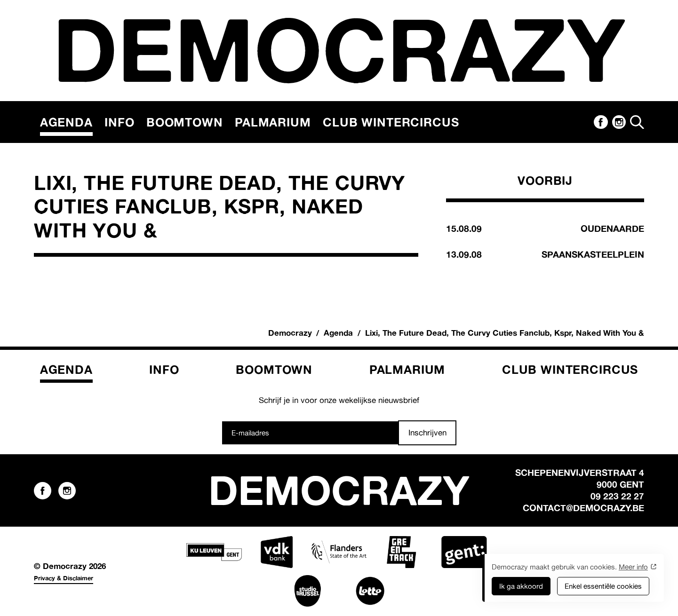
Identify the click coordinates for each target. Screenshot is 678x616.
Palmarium (273, 122)
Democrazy (290, 333)
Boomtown (185, 122)
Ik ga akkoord (521, 586)
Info (119, 122)
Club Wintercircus (391, 122)
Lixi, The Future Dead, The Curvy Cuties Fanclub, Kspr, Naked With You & (505, 333)
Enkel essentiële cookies (603, 586)
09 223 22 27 (617, 496)
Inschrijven (427, 432)
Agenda (66, 122)
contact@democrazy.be (583, 508)
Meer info (633, 567)
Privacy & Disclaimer (64, 578)
